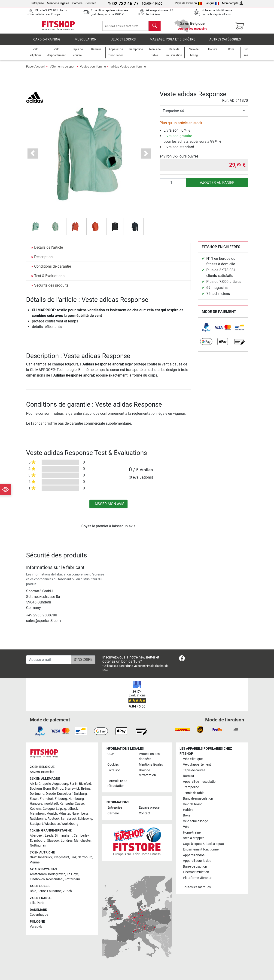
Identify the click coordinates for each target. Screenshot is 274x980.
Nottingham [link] (38, 846)
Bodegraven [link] (57, 874)
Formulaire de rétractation (117, 784)
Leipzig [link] (61, 809)
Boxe (187, 815)
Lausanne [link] (54, 891)
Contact (91, 3)
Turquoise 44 (173, 114)
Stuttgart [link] (36, 824)
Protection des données (149, 756)
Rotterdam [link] (72, 879)
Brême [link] (86, 789)
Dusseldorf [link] (65, 794)
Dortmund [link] (37, 794)
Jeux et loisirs (123, 43)
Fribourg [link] (61, 799)
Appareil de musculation (200, 782)
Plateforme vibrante (197, 878)
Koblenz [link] (36, 809)
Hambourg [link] (76, 799)
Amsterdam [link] (38, 874)
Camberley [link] (81, 836)
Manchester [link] (82, 841)
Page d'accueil (36, 70)
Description (43, 260)
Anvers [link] (35, 772)
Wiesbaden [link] (52, 824)
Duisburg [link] (80, 794)
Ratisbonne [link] (38, 819)
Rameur (189, 776)
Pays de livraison (188, 3)
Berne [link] (42, 891)
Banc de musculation (198, 799)
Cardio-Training (47, 43)
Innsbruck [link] (45, 857)
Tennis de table (194, 793)
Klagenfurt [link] (61, 857)
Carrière (77, 3)
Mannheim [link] (37, 814)
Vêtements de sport (62, 70)
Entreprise (37, 3)
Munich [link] (52, 814)
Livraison (114, 770)
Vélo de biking (193, 804)
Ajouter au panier (217, 186)
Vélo (186, 827)
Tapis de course (194, 770)
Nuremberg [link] (80, 814)
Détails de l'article (49, 251)
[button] (33, 157)
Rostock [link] (53, 819)
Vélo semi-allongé (195, 821)
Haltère (188, 810)
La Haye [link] (73, 874)
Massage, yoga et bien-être (172, 43)
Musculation (86, 43)
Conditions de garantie (53, 270)
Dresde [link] (51, 794)
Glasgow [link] (53, 841)
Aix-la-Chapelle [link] (40, 784)
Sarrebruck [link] (69, 819)
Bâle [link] (33, 891)
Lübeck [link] (73, 809)
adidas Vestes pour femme (128, 70)
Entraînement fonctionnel (201, 849)
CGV (111, 754)
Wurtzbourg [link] (70, 824)
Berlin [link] (74, 784)
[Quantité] (173, 186)
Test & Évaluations (49, 279)
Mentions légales (58, 3)
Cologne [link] (49, 809)
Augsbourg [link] (60, 784)
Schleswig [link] (85, 819)
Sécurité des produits (51, 289)
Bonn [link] (47, 789)
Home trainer (192, 833)
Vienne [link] (35, 862)
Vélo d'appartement (197, 765)
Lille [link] (33, 903)
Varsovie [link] (36, 927)
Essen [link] (34, 799)
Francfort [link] (47, 799)
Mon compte (233, 3)
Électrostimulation (196, 872)
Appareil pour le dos (197, 861)
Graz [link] (33, 857)
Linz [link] (73, 857)
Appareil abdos (194, 855)
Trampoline (191, 787)
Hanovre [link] (36, 804)
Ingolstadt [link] (51, 804)
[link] (206, 331)
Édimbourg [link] (38, 841)
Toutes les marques (197, 887)
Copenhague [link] (39, 915)
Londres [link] (67, 841)
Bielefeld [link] (85, 784)
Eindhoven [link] (37, 879)
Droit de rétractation (147, 773)
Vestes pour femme (93, 70)
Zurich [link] (67, 891)
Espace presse (149, 808)
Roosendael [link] (55, 879)
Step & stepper (193, 838)
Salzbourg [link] (85, 857)
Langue (212, 3)
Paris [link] (40, 903)
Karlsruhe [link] (67, 804)
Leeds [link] (49, 836)
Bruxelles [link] (48, 772)
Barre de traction (195, 867)
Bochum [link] (36, 789)
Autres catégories (225, 43)
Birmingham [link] (64, 836)
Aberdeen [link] (37, 836)
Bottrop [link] (58, 789)
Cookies (113, 765)
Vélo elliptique (193, 759)
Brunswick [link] (72, 789)
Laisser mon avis (108, 507)
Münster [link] (64, 814)
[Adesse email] (49, 660)
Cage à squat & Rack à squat (204, 844)
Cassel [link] (80, 804)
